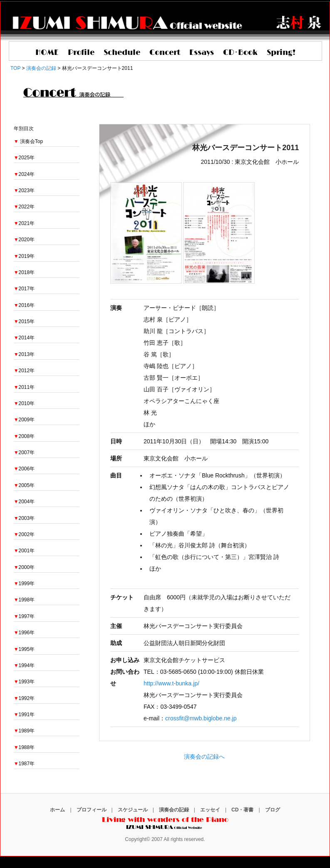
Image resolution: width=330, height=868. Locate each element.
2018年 (24, 272)
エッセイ (210, 810)
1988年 (24, 747)
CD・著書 (242, 810)
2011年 (24, 387)
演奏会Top (31, 141)
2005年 (24, 485)
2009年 (24, 420)
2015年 (24, 321)
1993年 (24, 682)
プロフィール (92, 810)
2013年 (24, 354)
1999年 (24, 584)
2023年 (24, 190)
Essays (202, 53)
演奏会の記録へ (204, 757)
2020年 (24, 240)
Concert (165, 53)
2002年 (24, 534)
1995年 (24, 649)
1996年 (24, 633)
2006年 (24, 469)
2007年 (24, 453)
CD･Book (240, 53)
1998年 (24, 600)
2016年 (24, 305)
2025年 (24, 158)
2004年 (24, 502)
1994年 (24, 665)
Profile (81, 53)
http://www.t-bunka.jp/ (171, 683)
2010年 (24, 403)
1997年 (24, 616)
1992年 (24, 698)
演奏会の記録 (174, 810)
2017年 (24, 289)
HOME (47, 53)
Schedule (122, 53)
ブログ (273, 810)
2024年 (24, 174)
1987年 (24, 764)
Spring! (281, 53)
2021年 (24, 223)
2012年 (24, 371)
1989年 (24, 731)
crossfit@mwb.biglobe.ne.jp (201, 718)
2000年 (24, 567)
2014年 (24, 338)
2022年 (24, 207)
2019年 (24, 256)
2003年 (24, 518)
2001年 (24, 551)
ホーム (57, 810)
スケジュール (133, 810)
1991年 (24, 715)
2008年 (24, 436)
